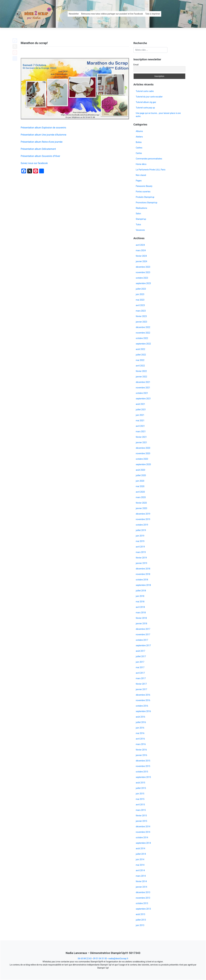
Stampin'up (141, 219)
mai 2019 (140, 541)
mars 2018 (141, 613)
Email (136, 65)
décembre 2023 (143, 267)
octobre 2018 (142, 580)
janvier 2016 (141, 755)
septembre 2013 (143, 909)
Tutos (138, 224)
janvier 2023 (141, 322)
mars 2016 (141, 744)
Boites (139, 142)
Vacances (140, 230)
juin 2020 (140, 481)
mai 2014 (140, 865)
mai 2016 (140, 733)
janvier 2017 (141, 689)
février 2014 (141, 881)
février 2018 (141, 618)
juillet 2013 (141, 920)
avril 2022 (140, 366)
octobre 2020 (142, 459)
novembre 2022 (143, 333)
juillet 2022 (141, 355)
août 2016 (141, 717)
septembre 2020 (143, 464)
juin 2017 (140, 662)
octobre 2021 (142, 393)
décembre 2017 (143, 629)
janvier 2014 (141, 887)
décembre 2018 (143, 569)
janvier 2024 (141, 261)
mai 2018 (140, 602)
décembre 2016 (143, 695)
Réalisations (141, 208)
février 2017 (141, 684)
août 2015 (141, 783)
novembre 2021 (143, 388)
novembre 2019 (143, 519)
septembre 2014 (143, 843)
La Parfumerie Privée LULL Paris (151, 170)
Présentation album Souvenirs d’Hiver (40, 156)
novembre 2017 (143, 635)
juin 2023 (140, 294)
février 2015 (141, 816)
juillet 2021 (141, 410)
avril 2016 (140, 739)
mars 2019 (141, 552)
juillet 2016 (141, 722)
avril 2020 (140, 492)
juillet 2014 (141, 854)
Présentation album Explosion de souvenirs (43, 128)
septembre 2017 (143, 645)
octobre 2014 (142, 838)
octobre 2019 (142, 525)
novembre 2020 (143, 453)
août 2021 (141, 404)
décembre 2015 (143, 761)
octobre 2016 (142, 706)
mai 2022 (140, 360)
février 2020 (141, 503)
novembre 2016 (143, 700)
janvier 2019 (141, 563)
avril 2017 (140, 673)
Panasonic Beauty (144, 186)
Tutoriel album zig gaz (146, 102)
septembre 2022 (143, 344)
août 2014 (141, 848)
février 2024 (141, 256)
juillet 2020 (141, 475)
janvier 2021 (141, 442)
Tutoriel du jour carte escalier (149, 97)
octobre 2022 (142, 338)
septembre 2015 (143, 777)
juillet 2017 (141, 656)
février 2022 (141, 371)
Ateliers (139, 137)
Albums (139, 131)
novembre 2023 (143, 272)
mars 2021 (141, 432)
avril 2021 (140, 426)
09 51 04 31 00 (100, 958)
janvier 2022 (141, 377)
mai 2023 (140, 300)
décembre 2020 (143, 448)
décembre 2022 (143, 327)
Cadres (139, 148)
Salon (138, 214)
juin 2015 (140, 794)
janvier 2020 (141, 508)
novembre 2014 (143, 832)
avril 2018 (140, 607)
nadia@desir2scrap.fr (118, 958)
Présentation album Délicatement (38, 149)
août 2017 (141, 651)
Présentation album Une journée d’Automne (44, 135)
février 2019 (141, 558)
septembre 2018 (143, 585)
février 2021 (141, 437)
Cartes (139, 153)
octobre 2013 (142, 903)
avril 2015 (140, 805)
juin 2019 (140, 536)
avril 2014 (140, 870)
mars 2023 (141, 311)
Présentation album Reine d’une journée (42, 142)
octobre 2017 (142, 640)
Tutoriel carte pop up (145, 108)
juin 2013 (140, 925)
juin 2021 (140, 415)
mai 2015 (140, 799)
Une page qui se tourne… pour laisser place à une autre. (158, 115)
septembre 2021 (143, 399)
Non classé (141, 175)
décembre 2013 (143, 892)
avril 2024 (140, 245)
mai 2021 (140, 421)
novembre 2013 (143, 898)
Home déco (141, 164)
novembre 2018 (143, 574)
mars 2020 (141, 497)
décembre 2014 (143, 827)
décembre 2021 (143, 382)
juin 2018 (140, 596)
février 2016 (141, 750)
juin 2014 (140, 859)
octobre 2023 (142, 278)
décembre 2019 (143, 514)
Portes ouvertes (143, 192)
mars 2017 (141, 678)
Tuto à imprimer (153, 14)
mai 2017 (140, 667)
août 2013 (141, 914)
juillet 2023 (141, 289)
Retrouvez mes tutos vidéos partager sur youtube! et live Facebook (112, 14)
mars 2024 (141, 250)
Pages (139, 181)
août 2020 (141, 470)
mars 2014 (141, 876)
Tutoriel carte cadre (145, 91)
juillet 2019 (141, 530)
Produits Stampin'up (145, 197)
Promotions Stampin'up (147, 203)
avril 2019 (140, 547)
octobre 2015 (142, 772)
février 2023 (141, 316)
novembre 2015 (143, 766)
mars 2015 (141, 810)
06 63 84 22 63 (85, 958)
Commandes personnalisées (149, 159)
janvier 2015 (141, 821)
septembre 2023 (143, 283)
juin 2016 (140, 728)
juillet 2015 (141, 788)
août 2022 (141, 349)
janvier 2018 (141, 624)
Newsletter (74, 14)
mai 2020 (140, 486)
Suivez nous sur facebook (34, 163)
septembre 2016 (143, 711)
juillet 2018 (141, 591)
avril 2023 (140, 305)
